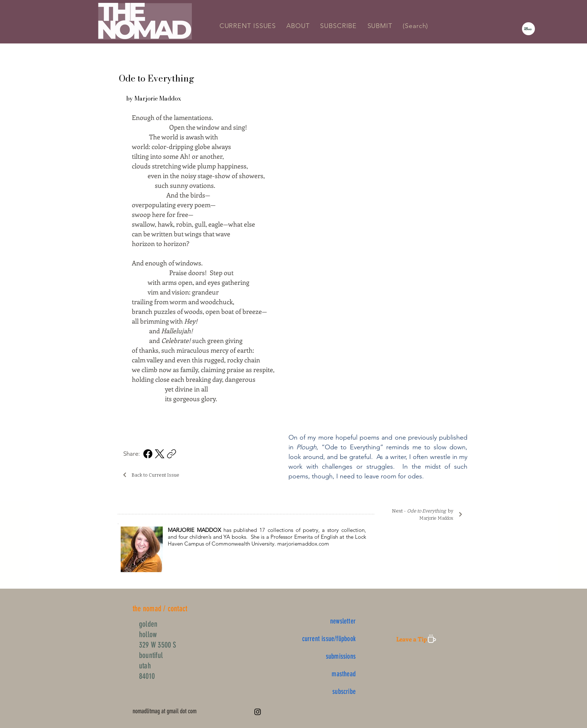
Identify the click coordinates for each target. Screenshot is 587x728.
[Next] (460, 514)
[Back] (124, 475)
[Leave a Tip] (416, 639)
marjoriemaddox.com (303, 544)
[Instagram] (258, 712)
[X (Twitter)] (160, 454)
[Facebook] (148, 454)
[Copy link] (172, 454)
